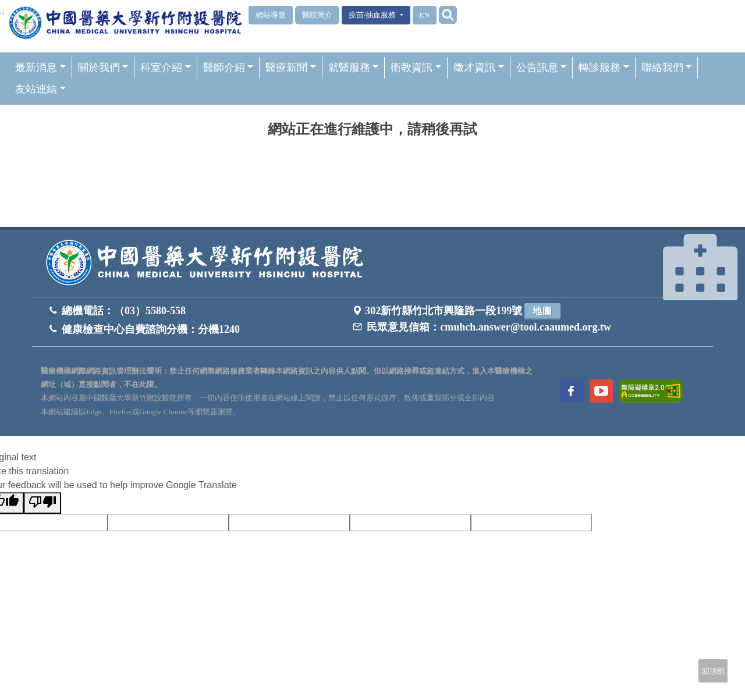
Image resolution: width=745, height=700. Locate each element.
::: (2, 12)
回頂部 (713, 671)
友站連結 (40, 89)
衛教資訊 (416, 67)
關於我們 (103, 67)
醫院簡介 (317, 15)
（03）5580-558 (150, 311)
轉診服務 (604, 67)
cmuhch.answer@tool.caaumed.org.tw (526, 327)
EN (425, 15)
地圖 (542, 311)
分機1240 (219, 329)
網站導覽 (271, 15)
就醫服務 (354, 67)
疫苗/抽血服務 (373, 15)
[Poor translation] (42, 503)
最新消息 (40, 67)
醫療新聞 (291, 67)
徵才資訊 (479, 67)
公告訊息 (542, 67)
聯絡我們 (667, 67)
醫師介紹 (228, 67)
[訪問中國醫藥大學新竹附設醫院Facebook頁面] (572, 391)
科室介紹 (166, 67)
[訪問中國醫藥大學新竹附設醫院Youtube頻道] (601, 391)
